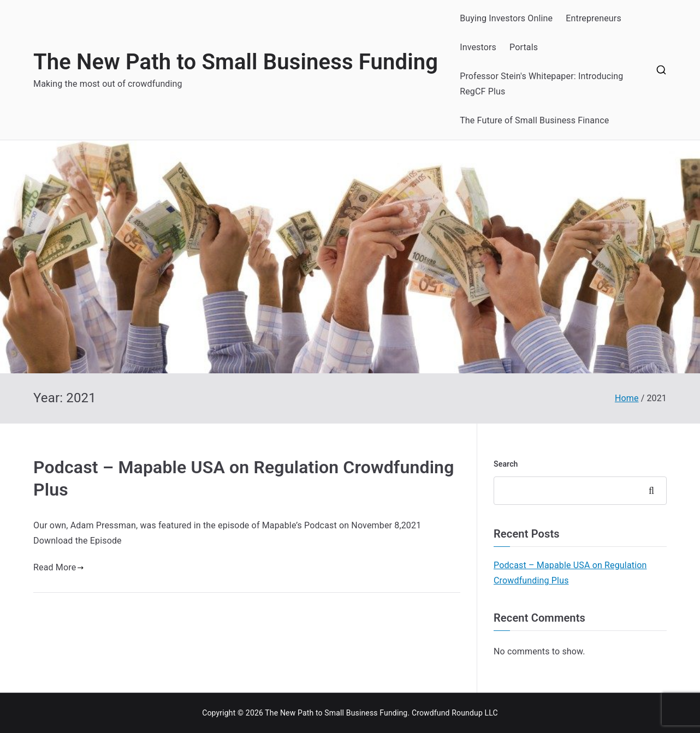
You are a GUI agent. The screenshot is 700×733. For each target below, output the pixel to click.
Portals (524, 47)
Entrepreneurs (594, 18)
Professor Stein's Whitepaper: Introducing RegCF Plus (541, 84)
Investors (478, 47)
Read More (59, 567)
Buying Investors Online (506, 18)
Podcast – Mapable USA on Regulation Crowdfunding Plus (570, 573)
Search (506, 464)
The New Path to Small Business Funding (236, 62)
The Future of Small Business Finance (534, 120)
